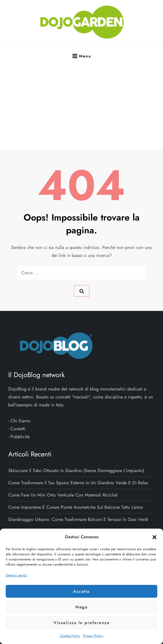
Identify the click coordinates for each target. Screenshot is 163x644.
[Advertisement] (82, 107)
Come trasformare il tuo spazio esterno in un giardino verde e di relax (78, 483)
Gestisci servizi (16, 575)
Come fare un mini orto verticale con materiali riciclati (63, 495)
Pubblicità (20, 437)
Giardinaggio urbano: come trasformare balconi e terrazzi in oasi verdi (78, 519)
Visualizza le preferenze (81, 623)
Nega (81, 607)
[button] (154, 537)
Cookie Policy (70, 636)
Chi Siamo (20, 421)
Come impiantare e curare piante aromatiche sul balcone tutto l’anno (76, 507)
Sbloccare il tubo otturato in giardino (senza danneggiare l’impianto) (76, 470)
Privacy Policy (93, 636)
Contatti (18, 429)
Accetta (81, 591)
